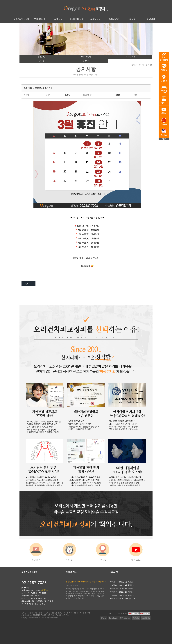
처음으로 (111, 613)
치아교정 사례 (130, 57)
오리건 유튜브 (136, 552)
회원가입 (124, 613)
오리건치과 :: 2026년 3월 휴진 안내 (122, 589)
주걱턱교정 (95, 19)
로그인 (118, 613)
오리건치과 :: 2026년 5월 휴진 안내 (122, 582)
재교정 (132, 19)
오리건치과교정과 (21, 19)
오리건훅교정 (40, 19)
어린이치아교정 (77, 19)
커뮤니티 (151, 19)
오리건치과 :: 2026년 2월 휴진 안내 (122, 592)
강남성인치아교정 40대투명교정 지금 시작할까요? (86, 582)
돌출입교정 (114, 19)
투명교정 (58, 19)
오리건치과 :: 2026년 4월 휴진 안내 (122, 585)
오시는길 (103, 552)
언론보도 (86, 61)
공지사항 (42, 61)
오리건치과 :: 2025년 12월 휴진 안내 (123, 599)
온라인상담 (42, 57)
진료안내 (69, 552)
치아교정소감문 (86, 57)
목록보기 (28, 284)
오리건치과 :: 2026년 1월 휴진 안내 (122, 595)
